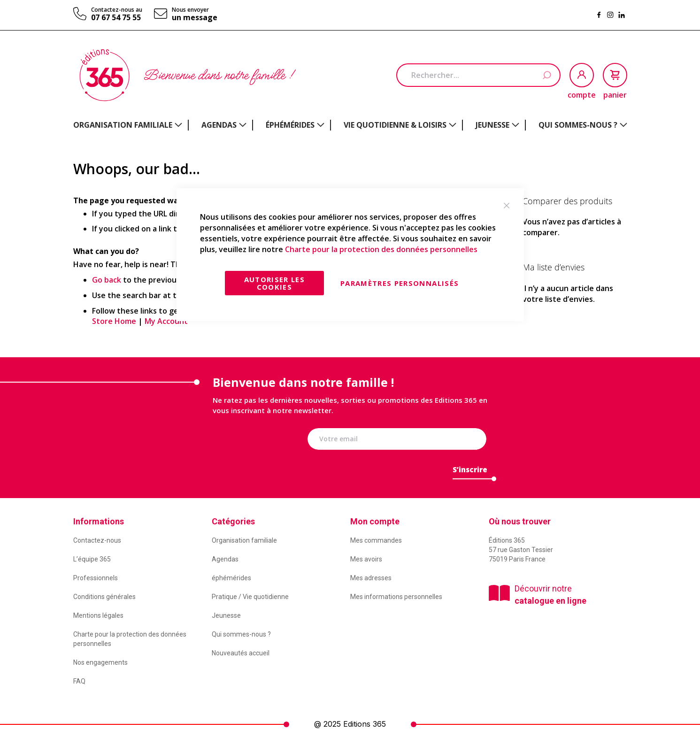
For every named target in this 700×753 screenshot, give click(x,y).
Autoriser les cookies (275, 283)
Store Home (114, 321)
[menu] (350, 125)
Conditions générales (104, 597)
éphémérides (231, 578)
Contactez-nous (97, 540)
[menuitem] (128, 125)
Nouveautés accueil (241, 653)
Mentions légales (98, 615)
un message (195, 17)
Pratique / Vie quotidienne (250, 597)
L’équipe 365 (92, 559)
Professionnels (96, 578)
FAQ (79, 681)
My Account (166, 321)
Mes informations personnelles (396, 597)
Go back (107, 280)
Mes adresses (371, 578)
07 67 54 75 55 (116, 17)
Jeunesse (226, 615)
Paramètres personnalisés (400, 283)
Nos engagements (100, 662)
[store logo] (104, 75)
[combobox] (478, 75)
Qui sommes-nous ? (241, 634)
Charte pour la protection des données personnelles (381, 249)
